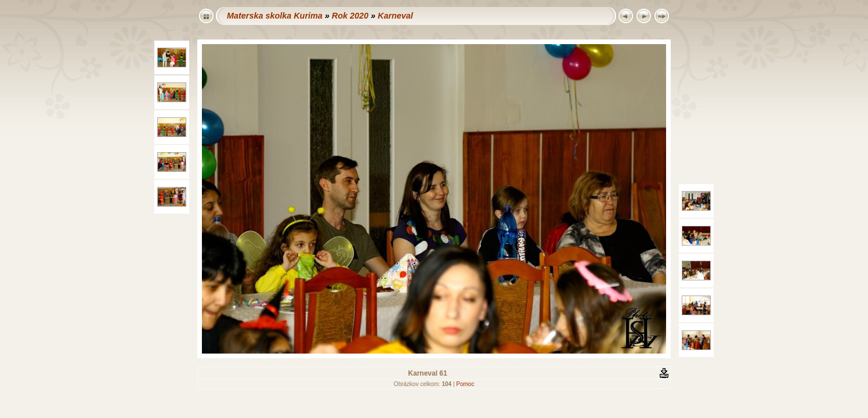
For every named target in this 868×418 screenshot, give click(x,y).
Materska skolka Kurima (275, 16)
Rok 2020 (350, 16)
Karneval (395, 16)
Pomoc (465, 384)
